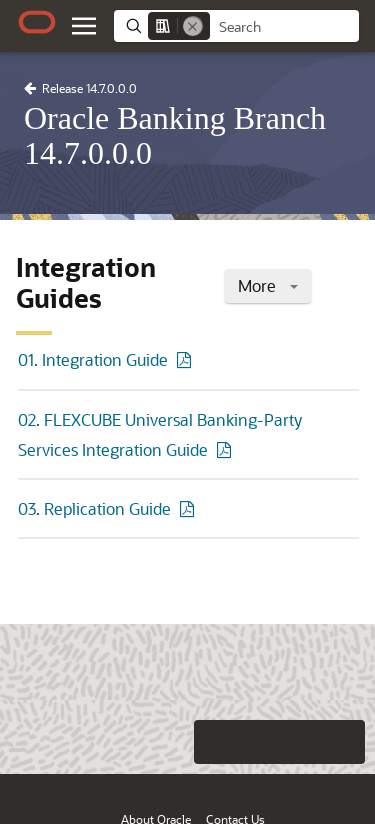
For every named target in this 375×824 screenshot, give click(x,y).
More (268, 285)
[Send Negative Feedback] (303, 742)
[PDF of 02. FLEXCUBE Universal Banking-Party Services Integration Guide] (227, 449)
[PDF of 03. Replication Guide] (190, 508)
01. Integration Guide (93, 359)
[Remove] (193, 26)
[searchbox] (284, 27)
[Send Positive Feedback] (343, 742)
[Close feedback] (100, 742)
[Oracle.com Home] (37, 22)
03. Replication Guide (94, 508)
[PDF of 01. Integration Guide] (187, 359)
